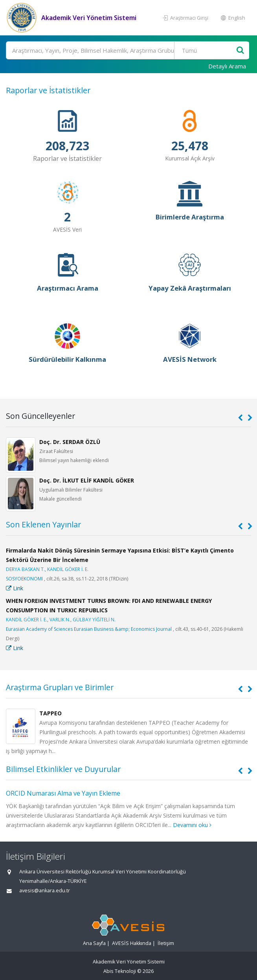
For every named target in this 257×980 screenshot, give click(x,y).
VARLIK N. (60, 620)
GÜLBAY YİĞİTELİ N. (94, 620)
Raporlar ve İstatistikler (48, 90)
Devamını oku (192, 825)
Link (15, 588)
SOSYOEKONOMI (24, 579)
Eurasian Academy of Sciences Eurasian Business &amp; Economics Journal (89, 629)
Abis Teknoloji (120, 971)
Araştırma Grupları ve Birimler (60, 687)
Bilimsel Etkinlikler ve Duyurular (63, 769)
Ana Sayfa (94, 943)
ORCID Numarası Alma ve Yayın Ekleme (63, 793)
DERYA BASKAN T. (25, 569)
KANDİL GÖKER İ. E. (68, 569)
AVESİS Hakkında (132, 943)
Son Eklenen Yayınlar (43, 524)
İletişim (166, 943)
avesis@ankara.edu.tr (45, 891)
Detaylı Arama (227, 66)
